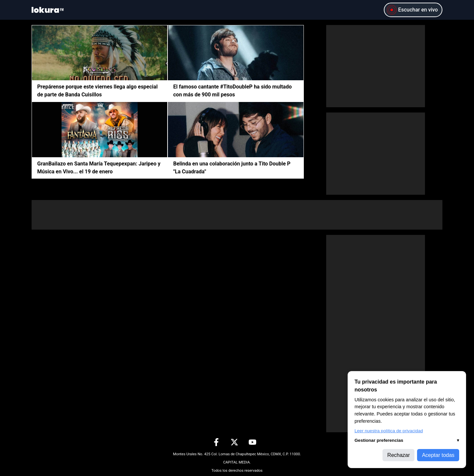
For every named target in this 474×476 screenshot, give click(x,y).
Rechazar (399, 455)
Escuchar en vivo (412, 10)
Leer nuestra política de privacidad (389, 431)
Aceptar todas (438, 455)
